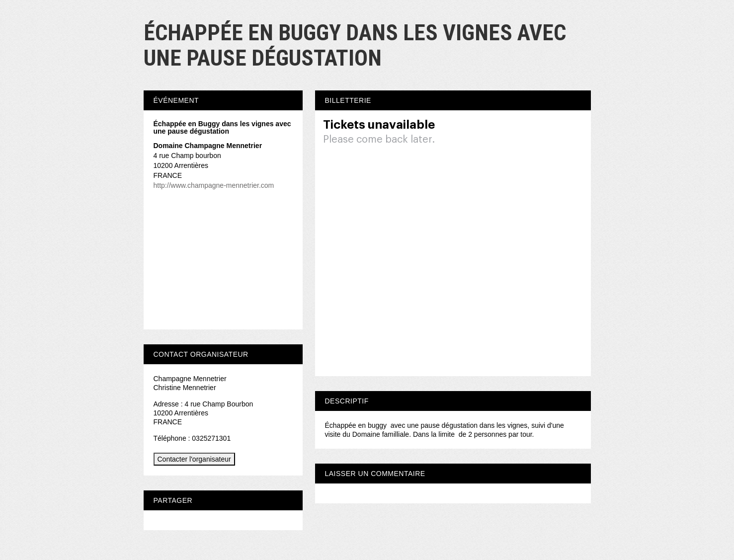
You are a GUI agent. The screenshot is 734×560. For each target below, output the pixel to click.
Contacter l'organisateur (194, 459)
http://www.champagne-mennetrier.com (214, 185)
